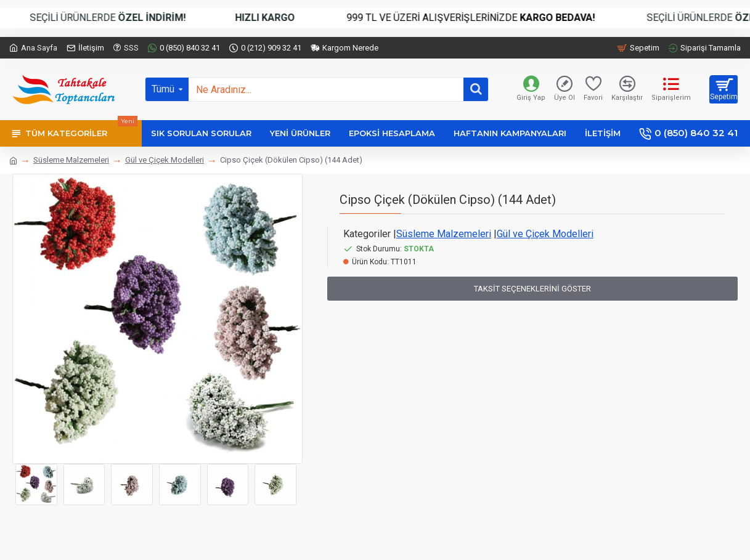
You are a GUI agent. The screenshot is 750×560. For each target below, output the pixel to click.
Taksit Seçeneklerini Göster (532, 289)
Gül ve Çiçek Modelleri (165, 160)
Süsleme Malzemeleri (71, 160)
